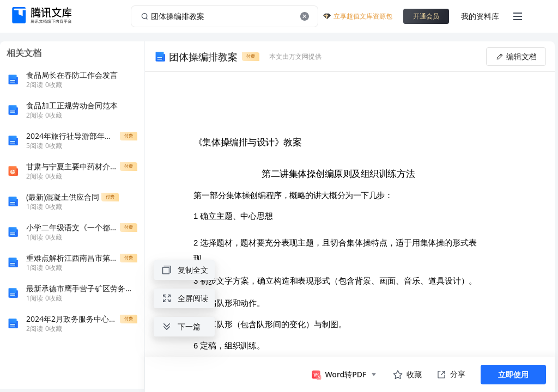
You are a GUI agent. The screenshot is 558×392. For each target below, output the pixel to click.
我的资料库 (480, 16)
